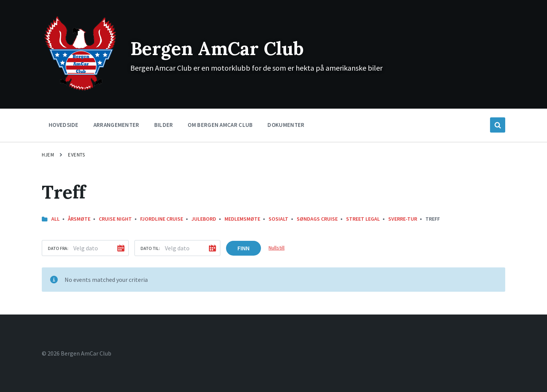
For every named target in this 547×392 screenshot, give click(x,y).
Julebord (204, 219)
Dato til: (150, 248)
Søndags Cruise (317, 219)
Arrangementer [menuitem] (116, 125)
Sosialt (278, 219)
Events (76, 155)
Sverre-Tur (403, 219)
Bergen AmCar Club (217, 48)
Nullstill (277, 248)
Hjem (48, 155)
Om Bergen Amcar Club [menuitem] (220, 125)
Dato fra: (58, 248)
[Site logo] (80, 90)
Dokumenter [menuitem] (286, 125)
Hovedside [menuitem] (64, 125)
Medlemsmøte (242, 219)
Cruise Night (115, 219)
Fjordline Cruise (162, 219)
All (55, 219)
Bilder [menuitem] (164, 125)
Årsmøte (79, 219)
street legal (363, 219)
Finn (243, 248)
